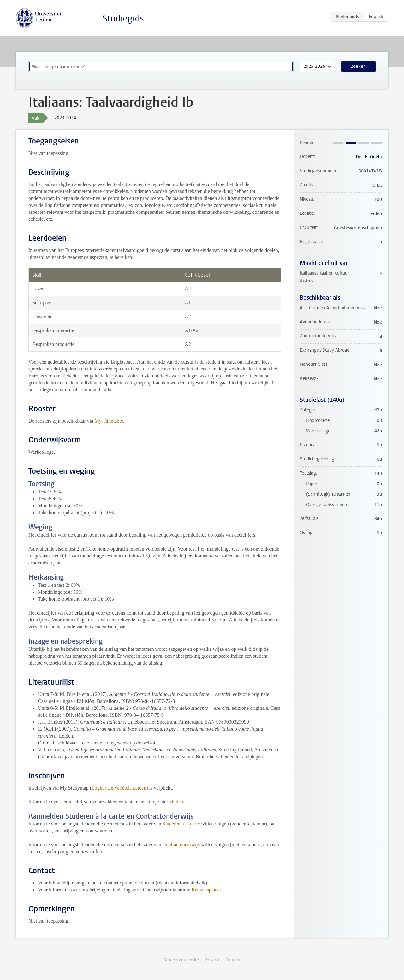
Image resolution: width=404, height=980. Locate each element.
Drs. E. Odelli (369, 157)
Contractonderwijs (181, 845)
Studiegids (123, 18)
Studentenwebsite (181, 960)
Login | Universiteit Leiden (119, 788)
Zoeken (358, 66)
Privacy (212, 960)
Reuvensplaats (206, 890)
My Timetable (109, 421)
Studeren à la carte (181, 824)
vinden (176, 802)
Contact (233, 960)
